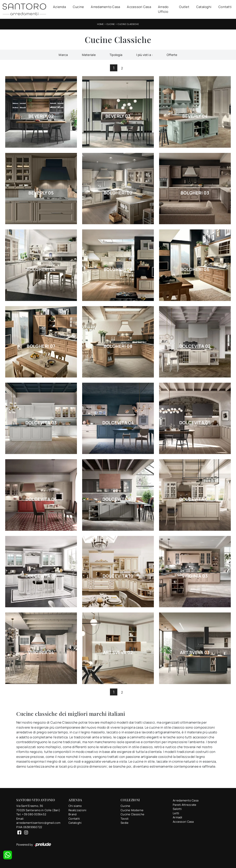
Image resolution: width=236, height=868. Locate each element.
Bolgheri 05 (118, 269)
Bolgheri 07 (41, 346)
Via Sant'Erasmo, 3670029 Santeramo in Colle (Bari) (38, 808)
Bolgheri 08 (118, 346)
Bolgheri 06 (195, 269)
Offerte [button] (172, 55)
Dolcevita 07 (118, 499)
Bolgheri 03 (195, 193)
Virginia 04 (41, 653)
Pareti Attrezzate (184, 805)
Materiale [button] (89, 55)
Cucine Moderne (132, 810)
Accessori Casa (139, 7)
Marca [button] (63, 55)
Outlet (184, 7)
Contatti (225, 7)
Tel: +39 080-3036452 (31, 814)
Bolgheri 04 (41, 269)
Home (100, 24)
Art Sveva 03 (195, 653)
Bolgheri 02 (118, 193)
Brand (72, 814)
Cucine (78, 7)
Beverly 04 (195, 116)
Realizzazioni (77, 810)
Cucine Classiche (128, 24)
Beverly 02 (41, 116)
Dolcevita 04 (118, 423)
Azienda (59, 7)
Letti (176, 813)
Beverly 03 (118, 116)
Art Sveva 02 (118, 653)
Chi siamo (75, 806)
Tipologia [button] (116, 55)
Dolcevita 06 (41, 499)
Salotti (177, 809)
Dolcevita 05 (195, 423)
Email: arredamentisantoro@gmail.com (38, 821)
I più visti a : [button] (145, 55)
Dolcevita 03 (41, 423)
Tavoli (125, 819)
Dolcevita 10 (118, 576)
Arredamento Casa (105, 7)
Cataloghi (204, 7)
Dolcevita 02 (195, 346)
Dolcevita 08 (195, 499)
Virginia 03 (195, 576)
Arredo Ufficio (163, 9)
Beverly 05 (41, 193)
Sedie (125, 823)
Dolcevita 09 (41, 576)
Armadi (178, 817)
